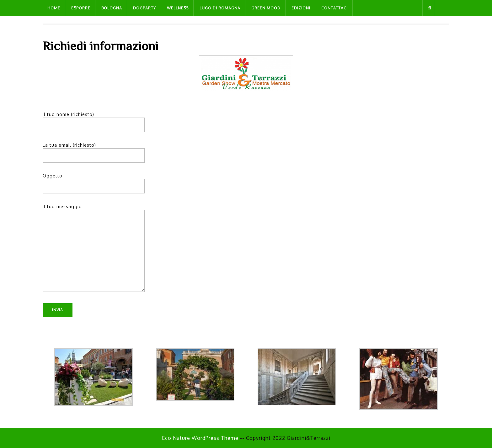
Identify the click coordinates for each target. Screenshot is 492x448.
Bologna (112, 8)
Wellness (178, 8)
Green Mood (266, 8)
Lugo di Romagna (220, 8)
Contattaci (334, 8)
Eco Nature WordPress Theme (200, 438)
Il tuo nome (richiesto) (94, 120)
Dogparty (144, 8)
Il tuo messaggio (94, 251)
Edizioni (301, 8)
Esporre (81, 8)
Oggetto (94, 181)
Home (54, 8)
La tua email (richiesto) (94, 150)
